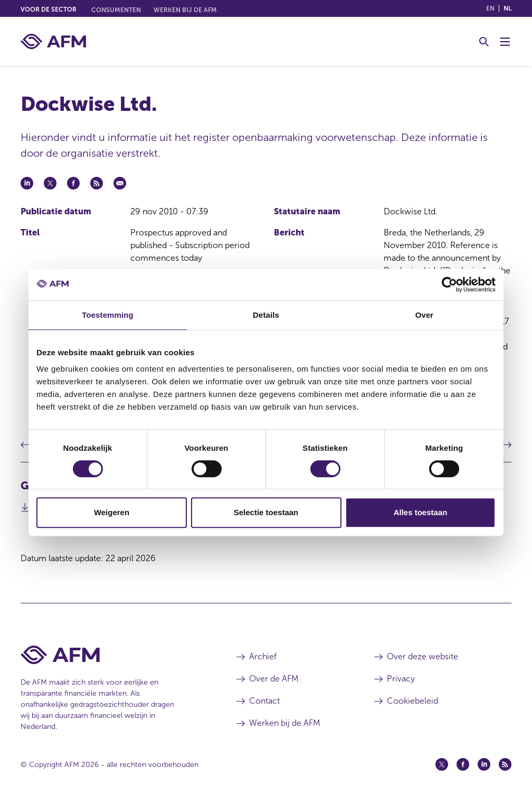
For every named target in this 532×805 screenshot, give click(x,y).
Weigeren (112, 512)
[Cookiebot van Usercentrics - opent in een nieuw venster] (449, 285)
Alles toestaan (421, 512)
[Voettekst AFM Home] (113, 655)
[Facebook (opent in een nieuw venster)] (463, 764)
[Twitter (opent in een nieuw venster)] (442, 764)
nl (507, 8)
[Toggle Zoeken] (484, 42)
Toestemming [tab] (108, 315)
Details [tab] (266, 315)
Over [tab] (425, 315)
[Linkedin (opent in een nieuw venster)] (484, 764)
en (490, 8)
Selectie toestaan (266, 512)
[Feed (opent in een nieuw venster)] (505, 764)
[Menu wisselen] (505, 42)
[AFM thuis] (53, 41)
